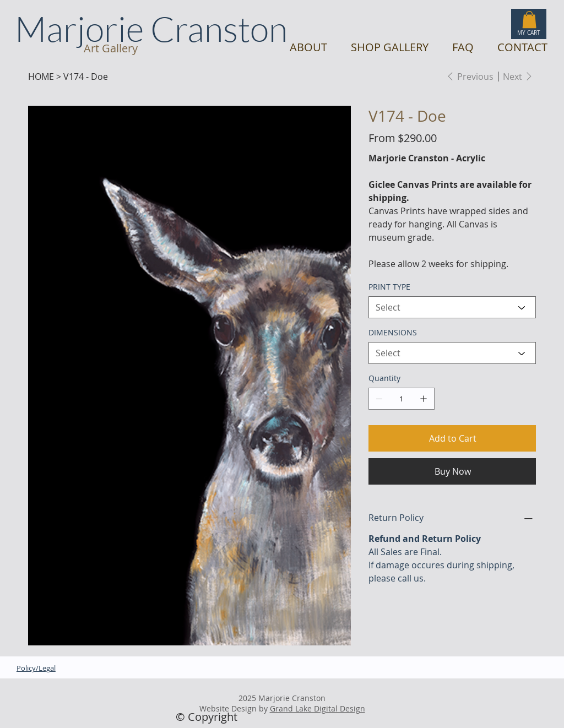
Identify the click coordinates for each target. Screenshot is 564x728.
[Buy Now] (452, 471)
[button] (529, 20)
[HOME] (41, 77)
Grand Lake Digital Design (318, 708)
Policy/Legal (36, 668)
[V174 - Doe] (86, 77)
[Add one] (424, 399)
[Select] (452, 307)
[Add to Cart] (452, 438)
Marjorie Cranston (151, 28)
